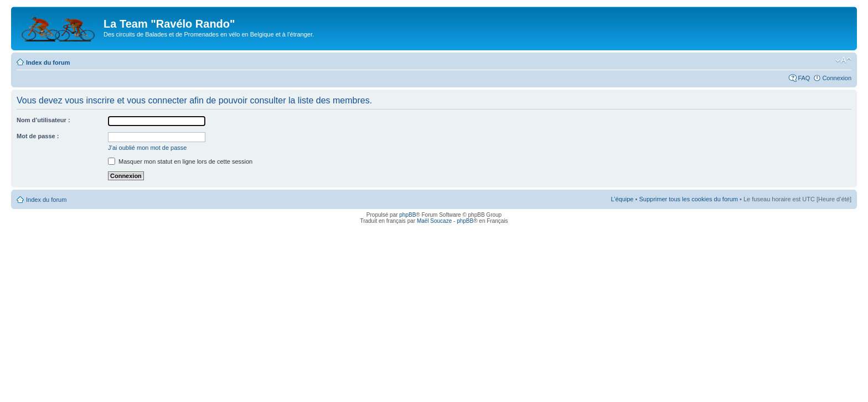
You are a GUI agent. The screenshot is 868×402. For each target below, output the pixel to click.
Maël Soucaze (434, 221)
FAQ (804, 78)
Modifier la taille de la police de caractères (843, 60)
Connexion (837, 78)
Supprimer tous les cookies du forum (688, 199)
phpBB (407, 215)
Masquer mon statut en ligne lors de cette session (180, 161)
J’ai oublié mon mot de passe (147, 148)
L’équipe (622, 199)
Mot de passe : (38, 136)
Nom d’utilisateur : (43, 120)
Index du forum (48, 62)
